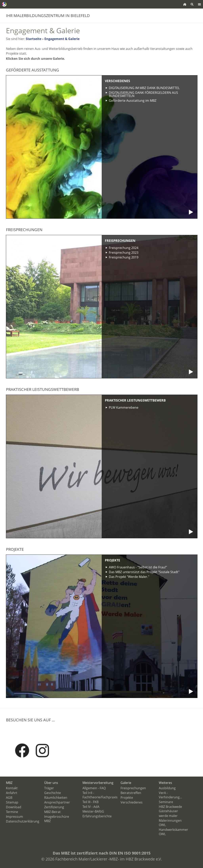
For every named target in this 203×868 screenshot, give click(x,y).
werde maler (168, 816)
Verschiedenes (117, 81)
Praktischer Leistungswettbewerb (135, 400)
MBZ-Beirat (52, 812)
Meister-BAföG (93, 811)
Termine (12, 812)
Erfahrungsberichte (97, 816)
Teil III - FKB (90, 802)
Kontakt (12, 788)
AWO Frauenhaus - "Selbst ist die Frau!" (138, 567)
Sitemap (12, 802)
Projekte (113, 560)
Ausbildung (167, 788)
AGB (9, 798)
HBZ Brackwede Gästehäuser (170, 809)
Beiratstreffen (131, 793)
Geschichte (53, 793)
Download (14, 807)
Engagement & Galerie (62, 39)
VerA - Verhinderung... (170, 795)
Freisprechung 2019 (124, 257)
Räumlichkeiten (56, 798)
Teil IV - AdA (91, 807)
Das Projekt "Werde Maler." (129, 577)
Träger (49, 788)
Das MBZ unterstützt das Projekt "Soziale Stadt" (144, 572)
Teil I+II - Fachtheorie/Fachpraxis (100, 795)
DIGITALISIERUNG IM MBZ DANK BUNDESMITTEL (144, 88)
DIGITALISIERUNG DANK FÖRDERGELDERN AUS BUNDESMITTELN (143, 94)
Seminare (166, 802)
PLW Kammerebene (124, 407)
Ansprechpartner (57, 802)
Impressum (14, 817)
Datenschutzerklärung (23, 821)
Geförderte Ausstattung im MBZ (133, 101)
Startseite (34, 39)
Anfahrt (12, 793)
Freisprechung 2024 (124, 248)
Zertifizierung (54, 807)
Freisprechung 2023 (124, 253)
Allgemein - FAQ (94, 788)
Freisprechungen (120, 241)
